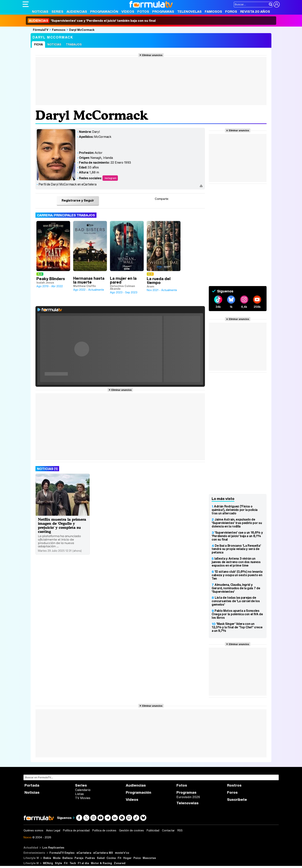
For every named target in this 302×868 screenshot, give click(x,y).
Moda (57, 858)
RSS (180, 830)
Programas (163, 11)
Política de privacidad (76, 830)
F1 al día (83, 863)
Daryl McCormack (82, 30)
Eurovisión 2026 (188, 797)
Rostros (234, 785)
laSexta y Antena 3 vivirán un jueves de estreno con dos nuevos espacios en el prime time (236, 562)
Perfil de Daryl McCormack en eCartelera (68, 184)
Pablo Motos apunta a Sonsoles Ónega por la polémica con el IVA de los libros (237, 614)
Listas (79, 794)
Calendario (83, 790)
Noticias (40, 11)
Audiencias (77, 11)
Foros (231, 11)
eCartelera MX (103, 853)
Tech (73, 863)
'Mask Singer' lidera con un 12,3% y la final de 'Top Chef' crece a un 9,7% (237, 627)
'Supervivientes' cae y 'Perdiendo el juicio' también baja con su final (92, 21)
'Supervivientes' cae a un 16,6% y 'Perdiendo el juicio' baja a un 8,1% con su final (237, 536)
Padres (90, 858)
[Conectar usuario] (277, 4)
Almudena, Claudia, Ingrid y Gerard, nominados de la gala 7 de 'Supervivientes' (236, 588)
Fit (120, 858)
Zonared (120, 863)
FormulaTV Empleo (62, 853)
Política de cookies (104, 830)
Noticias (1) (47, 469)
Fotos (143, 11)
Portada (32, 785)
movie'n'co (122, 853)
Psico (137, 858)
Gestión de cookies (131, 830)
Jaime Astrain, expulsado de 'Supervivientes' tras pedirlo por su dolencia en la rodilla (237, 523)
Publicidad (153, 830)
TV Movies (83, 798)
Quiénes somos (33, 830)
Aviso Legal (53, 830)
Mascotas (149, 858)
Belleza (68, 858)
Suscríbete (237, 800)
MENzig (48, 863)
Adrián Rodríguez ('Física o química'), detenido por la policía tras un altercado (235, 510)
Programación (104, 11)
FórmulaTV (41, 30)
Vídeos (128, 11)
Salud (101, 858)
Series (57, 11)
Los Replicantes (53, 847)
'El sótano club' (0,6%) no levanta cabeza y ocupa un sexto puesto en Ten (237, 575)
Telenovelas (189, 11)
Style (58, 863)
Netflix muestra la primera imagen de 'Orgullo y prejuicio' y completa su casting (62, 525)
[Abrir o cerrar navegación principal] (26, 4)
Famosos (213, 11)
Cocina (111, 858)
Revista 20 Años (255, 11)
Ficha (38, 44)
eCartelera (84, 853)
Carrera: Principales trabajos (66, 215)
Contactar (168, 830)
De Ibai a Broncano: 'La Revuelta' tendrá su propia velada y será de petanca (236, 549)
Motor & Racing (101, 863)
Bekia (47, 858)
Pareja (79, 858)
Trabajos (74, 44)
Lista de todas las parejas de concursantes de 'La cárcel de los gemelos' (236, 601)
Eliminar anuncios (152, 55)
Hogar (127, 858)
